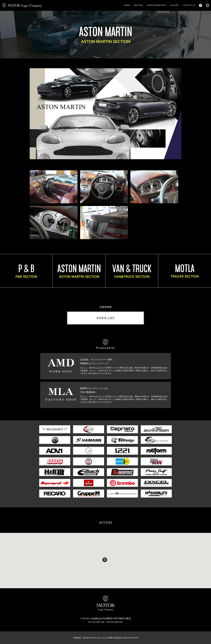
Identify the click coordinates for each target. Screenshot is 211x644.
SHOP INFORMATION (156, 5)
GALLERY (174, 5)
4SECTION (138, 5)
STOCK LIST (106, 318)
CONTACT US (189, 5)
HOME (127, 5)
